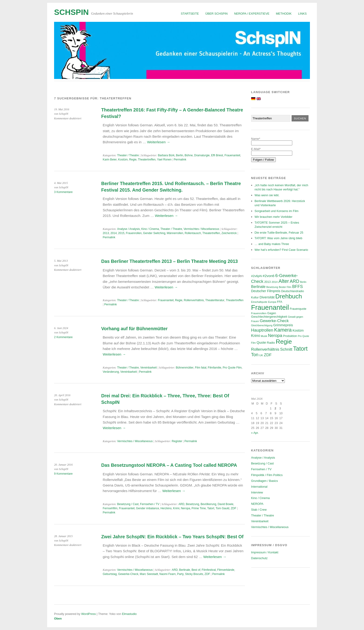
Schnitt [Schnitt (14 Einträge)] (286, 349)
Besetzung (192, 504)
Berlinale (185, 570)
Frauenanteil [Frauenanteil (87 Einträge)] (270, 307)
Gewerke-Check (128, 574)
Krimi (176, 508)
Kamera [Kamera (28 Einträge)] (283, 330)
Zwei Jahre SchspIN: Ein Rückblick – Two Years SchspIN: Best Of (172, 537)
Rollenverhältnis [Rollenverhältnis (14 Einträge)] (265, 349)
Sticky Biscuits (194, 574)
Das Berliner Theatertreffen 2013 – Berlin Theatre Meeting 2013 (169, 261)
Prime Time (199, 508)
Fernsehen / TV (150, 504)
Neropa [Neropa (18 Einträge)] (275, 335)
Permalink (180, 160)
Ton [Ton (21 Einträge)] (255, 355)
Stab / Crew (259, 510)
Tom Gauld (223, 508)
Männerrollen (175, 233)
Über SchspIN (217, 14)
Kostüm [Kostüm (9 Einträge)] (298, 330)
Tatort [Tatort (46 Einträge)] (300, 349)
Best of (196, 570)
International (259, 487)
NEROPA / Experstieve (252, 14)
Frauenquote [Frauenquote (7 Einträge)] (298, 309)
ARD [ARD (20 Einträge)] (294, 281)
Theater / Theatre (128, 155)
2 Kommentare (63, 337)
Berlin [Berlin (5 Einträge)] (303, 282)
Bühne (189, 155)
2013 (106, 233)
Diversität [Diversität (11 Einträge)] (267, 297)
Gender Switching (154, 233)
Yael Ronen (164, 160)
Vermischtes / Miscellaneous (201, 229)
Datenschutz (259, 558)
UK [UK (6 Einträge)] (261, 355)
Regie (133, 160)
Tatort (211, 508)
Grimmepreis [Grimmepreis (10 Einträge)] (283, 325)
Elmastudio (129, 614)
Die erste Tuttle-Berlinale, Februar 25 (279, 233)
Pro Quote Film (232, 368)
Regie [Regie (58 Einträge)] (284, 342)
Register (177, 441)
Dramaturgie (202, 155)
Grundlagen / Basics (265, 481)
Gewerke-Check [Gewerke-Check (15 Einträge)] (274, 321)
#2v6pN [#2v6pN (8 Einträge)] (257, 276)
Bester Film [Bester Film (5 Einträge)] (285, 287)
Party (180, 574)
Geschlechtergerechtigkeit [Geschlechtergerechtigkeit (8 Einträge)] (269, 317)
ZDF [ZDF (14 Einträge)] (268, 355)
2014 (114, 233)
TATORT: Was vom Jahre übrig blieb (279, 238)
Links (302, 14)
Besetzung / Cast (128, 504)
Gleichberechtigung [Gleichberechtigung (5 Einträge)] (262, 325)
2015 (121, 233)
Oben (58, 619)
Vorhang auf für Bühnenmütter (134, 329)
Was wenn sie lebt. (267, 195)
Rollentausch (193, 233)
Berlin (180, 155)
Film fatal (201, 368)
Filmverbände (226, 570)
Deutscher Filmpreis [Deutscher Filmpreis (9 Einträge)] (266, 291)
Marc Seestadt (149, 574)
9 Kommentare (63, 474)
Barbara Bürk (166, 155)
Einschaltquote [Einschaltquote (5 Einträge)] (259, 302)
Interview (257, 492)
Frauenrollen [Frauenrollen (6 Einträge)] (259, 313)
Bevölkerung (208, 504)
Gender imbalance (148, 508)
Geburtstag (110, 574)
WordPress (89, 614)
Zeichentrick (229, 233)
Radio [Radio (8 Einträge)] (271, 343)
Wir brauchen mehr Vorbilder (274, 217)
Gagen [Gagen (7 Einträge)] (272, 313)
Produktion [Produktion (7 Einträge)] (290, 336)
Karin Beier (110, 160)
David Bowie (226, 504)
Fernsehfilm (110, 508)
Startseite (190, 14)
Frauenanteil (232, 155)
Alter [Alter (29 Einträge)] (284, 281)
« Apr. (255, 433)
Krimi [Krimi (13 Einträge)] (256, 336)
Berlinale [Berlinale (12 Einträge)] (258, 287)
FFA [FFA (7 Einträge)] (280, 302)
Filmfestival (209, 570)
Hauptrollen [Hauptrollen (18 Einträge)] (262, 330)
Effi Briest (217, 155)
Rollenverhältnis (194, 300)
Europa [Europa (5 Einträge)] (272, 302)
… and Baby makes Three (272, 244)
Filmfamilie (214, 368)
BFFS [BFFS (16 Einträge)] (298, 287)
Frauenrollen (134, 233)
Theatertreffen (147, 160)
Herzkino (166, 508)
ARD (182, 504)
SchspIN (71, 12)
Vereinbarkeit (148, 368)
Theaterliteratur (215, 300)
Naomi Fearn (168, 574)
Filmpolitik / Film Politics (267, 475)
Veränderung (111, 372)
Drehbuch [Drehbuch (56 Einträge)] (289, 296)
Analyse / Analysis (128, 229)
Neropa (185, 508)
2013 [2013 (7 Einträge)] (267, 282)
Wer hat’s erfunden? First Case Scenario (281, 250)
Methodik (284, 14)
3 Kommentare (63, 192)
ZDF (234, 508)
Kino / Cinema (150, 229)
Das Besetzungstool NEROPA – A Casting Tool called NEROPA (169, 465)
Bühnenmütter (185, 368)
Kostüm (123, 160)
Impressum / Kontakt (265, 552)
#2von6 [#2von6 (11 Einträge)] (268, 276)
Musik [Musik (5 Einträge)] (264, 336)
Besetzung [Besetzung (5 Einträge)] (272, 287)
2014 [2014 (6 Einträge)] (275, 282)
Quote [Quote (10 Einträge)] (261, 343)
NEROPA (257, 504)
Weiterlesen (158, 142)
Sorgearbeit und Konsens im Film (277, 211)
